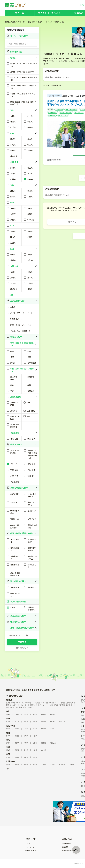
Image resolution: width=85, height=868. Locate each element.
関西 (8, 740)
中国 (8, 747)
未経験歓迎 (59, 109)
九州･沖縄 (10, 761)
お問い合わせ (67, 844)
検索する (22, 642)
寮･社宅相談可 (63, 115)
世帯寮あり (52, 115)
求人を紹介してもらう (49, 13)
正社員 (50, 109)
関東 (8, 718)
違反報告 (65, 847)
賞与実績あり (79, 112)
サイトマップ (30, 847)
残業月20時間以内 (66, 112)
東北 (8, 711)
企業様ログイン (31, 850)
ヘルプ (28, 844)
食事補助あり (53, 112)
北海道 (9, 700)
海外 (8, 768)
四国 (8, 754)
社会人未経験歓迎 (71, 109)
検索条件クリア (22, 648)
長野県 (40, 22)
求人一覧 (20, 13)
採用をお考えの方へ (69, 850)
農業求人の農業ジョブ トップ (15, 22)
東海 (8, 733)
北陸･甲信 (31, 22)
